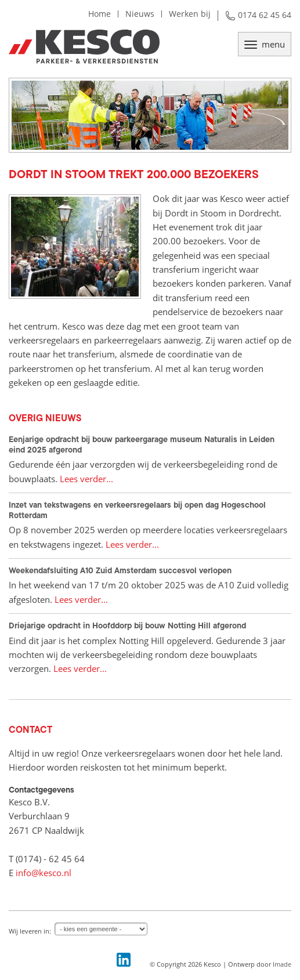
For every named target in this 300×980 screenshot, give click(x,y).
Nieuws (140, 14)
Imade (282, 964)
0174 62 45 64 (265, 15)
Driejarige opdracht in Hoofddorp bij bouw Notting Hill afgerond (127, 625)
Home (100, 14)
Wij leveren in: (30, 931)
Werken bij (190, 14)
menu (265, 44)
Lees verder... (86, 479)
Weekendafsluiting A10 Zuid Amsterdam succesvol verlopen (120, 570)
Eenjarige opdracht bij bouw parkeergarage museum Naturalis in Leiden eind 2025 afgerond (142, 444)
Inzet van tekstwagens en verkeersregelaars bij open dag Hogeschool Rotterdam (137, 510)
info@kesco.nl (44, 873)
